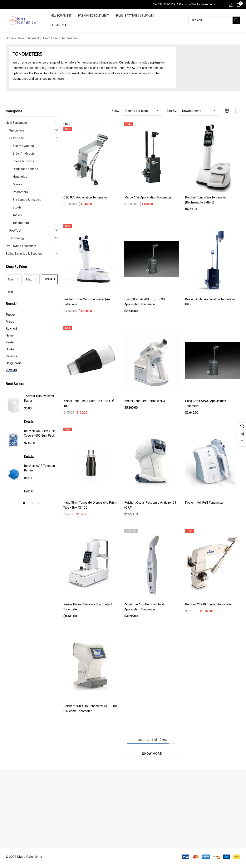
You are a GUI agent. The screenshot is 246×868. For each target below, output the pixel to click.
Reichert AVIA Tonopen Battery (39, 468)
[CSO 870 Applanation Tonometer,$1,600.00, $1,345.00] (91, 157)
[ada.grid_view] (227, 111)
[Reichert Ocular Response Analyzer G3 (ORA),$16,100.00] (152, 462)
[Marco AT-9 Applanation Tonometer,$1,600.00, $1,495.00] (152, 157)
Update (50, 279)
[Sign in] (231, 4)
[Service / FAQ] (59, 26)
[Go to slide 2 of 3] (32, 503)
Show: (116, 111)
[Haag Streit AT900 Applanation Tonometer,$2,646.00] (213, 361)
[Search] (236, 20)
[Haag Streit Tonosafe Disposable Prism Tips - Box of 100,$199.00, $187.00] (91, 462)
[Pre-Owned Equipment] (93, 16)
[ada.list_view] (238, 111)
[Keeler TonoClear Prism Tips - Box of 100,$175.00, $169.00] (91, 361)
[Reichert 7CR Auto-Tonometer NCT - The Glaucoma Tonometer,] (91, 666)
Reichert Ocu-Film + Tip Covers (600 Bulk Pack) (40, 433)
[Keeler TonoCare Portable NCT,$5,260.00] (152, 361)
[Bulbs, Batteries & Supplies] (135, 16)
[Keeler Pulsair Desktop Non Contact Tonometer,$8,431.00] (91, 564)
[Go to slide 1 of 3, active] (24, 503)
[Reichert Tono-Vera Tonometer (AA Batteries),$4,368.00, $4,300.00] (91, 259)
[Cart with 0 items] (238, 4)
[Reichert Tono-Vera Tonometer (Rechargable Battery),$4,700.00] (213, 157)
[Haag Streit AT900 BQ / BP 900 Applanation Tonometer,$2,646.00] (152, 259)
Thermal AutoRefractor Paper (39, 398)
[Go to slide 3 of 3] (39, 503)
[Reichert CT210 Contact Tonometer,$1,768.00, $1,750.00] (213, 564)
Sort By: (172, 111)
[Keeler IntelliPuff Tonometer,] (213, 462)
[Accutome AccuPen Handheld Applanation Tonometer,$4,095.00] (152, 564)
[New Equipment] (61, 16)
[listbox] (199, 111)
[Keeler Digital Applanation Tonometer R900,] (213, 259)
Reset (9, 292)
